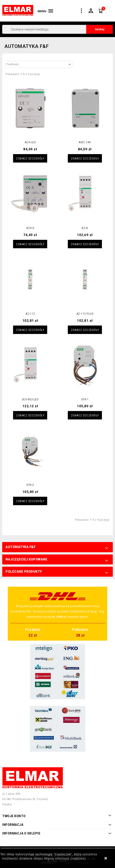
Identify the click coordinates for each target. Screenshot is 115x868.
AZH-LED (30, 142)
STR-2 (30, 485)
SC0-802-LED (30, 399)
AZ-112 (30, 314)
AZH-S (30, 228)
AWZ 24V (85, 142)
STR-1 (85, 399)
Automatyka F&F (20, 547)
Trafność (39, 64)
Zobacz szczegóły (30, 159)
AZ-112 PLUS (85, 314)
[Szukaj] (57, 29)
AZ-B (85, 228)
